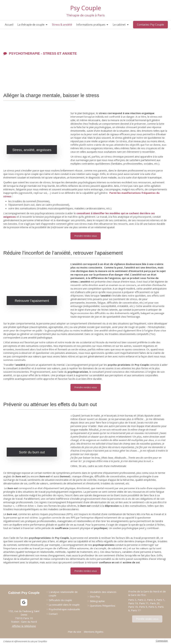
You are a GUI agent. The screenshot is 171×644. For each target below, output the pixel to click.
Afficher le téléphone (24, 626)
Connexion (162, 641)
